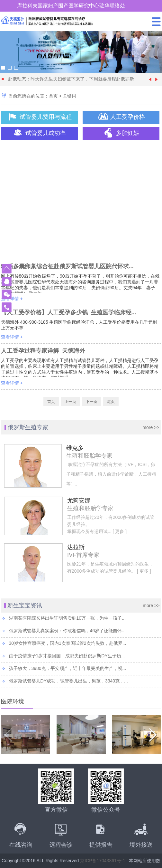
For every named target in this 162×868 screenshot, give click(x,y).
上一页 (70, 402)
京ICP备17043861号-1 (103, 861)
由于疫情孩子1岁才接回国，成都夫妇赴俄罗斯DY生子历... (67, 656)
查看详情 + (12, 299)
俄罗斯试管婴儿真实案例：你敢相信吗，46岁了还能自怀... (67, 631)
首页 (53, 96)
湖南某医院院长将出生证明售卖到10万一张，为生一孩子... (67, 618)
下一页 (92, 402)
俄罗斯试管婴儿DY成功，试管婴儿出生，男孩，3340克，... (68, 681)
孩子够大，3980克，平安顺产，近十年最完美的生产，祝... (68, 668)
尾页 (111, 402)
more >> (151, 427)
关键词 (69, 96)
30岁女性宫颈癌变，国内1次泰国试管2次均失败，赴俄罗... (68, 643)
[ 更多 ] (119, 531)
